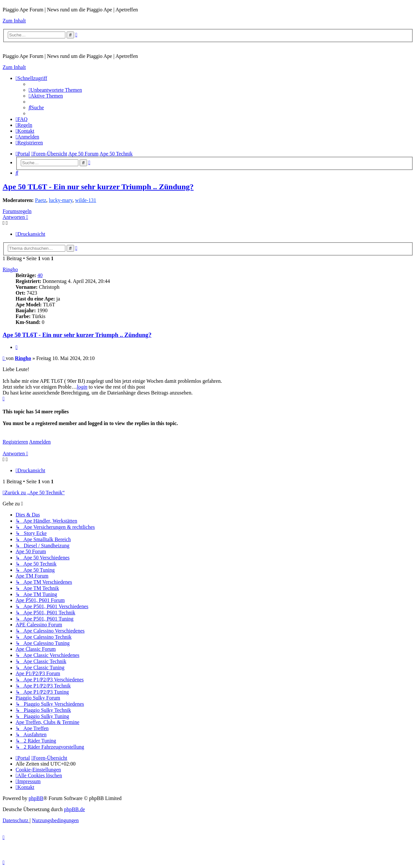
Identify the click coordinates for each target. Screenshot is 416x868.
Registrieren (15, 442)
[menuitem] (55, 90)
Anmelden (40, 442)
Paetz (41, 200)
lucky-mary (61, 200)
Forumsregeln (17, 211)
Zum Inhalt (14, 21)
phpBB (36, 798)
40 (40, 275)
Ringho (10, 269)
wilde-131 (86, 200)
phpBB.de (74, 809)
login (82, 387)
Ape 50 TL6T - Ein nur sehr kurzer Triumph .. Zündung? (98, 187)
